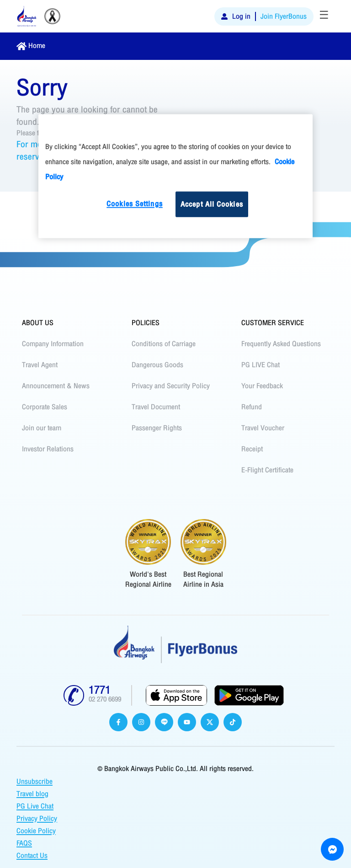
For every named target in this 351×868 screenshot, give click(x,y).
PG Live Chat (35, 806)
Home (37, 46)
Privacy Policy (37, 819)
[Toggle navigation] (324, 16)
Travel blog (32, 794)
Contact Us (32, 856)
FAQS (24, 843)
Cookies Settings (135, 204)
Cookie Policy (36, 831)
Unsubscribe (35, 782)
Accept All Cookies (212, 204)
